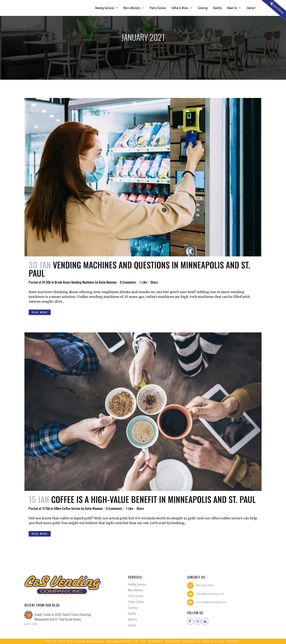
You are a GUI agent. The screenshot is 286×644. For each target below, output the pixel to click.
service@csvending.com (211, 602)
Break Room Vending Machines (74, 282)
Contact (251, 8)
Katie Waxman (108, 282)
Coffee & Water (182, 8)
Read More (40, 312)
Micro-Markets (134, 8)
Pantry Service (158, 8)
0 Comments (128, 282)
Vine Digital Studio (220, 641)
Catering (203, 8)
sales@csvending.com (210, 594)
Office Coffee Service (67, 508)
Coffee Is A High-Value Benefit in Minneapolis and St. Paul (153, 499)
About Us (234, 8)
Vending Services (107, 8)
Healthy (217, 8)
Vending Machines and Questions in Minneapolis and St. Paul (139, 269)
